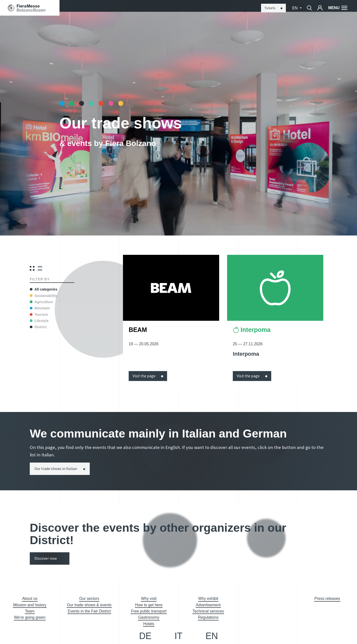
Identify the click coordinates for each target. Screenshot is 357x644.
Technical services (208, 611)
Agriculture (41, 302)
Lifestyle (39, 321)
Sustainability (43, 296)
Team (30, 611)
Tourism (39, 315)
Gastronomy (149, 617)
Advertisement (208, 605)
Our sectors (89, 599)
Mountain (40, 308)
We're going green (30, 617)
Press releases (327, 599)
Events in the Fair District (89, 611)
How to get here (149, 605)
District (38, 327)
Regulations (208, 617)
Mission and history (30, 605)
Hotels (149, 624)
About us (30, 599)
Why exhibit (208, 599)
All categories (44, 289)
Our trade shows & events (89, 605)
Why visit (149, 599)
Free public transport (149, 611)
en (296, 8)
